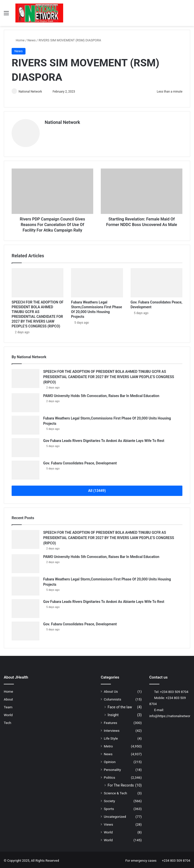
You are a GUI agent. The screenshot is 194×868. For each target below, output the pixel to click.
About (8, 697)
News (32, 40)
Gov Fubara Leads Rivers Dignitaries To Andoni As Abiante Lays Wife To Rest (104, 439)
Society (110, 799)
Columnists (113, 697)
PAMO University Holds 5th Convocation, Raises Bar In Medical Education (101, 394)
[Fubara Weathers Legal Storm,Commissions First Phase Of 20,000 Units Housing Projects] (97, 281)
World (8, 713)
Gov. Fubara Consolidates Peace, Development (80, 461)
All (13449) (97, 489)
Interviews (112, 729)
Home (18, 40)
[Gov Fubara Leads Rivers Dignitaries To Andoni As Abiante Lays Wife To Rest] (26, 446)
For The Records (121, 783)
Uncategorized (115, 815)
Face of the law (120, 705)
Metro (108, 744)
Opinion (110, 760)
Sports (109, 807)
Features (111, 721)
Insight (113, 713)
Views (108, 823)
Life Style (111, 737)
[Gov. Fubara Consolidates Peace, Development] (156, 281)
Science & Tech (115, 791)
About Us (111, 690)
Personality (112, 768)
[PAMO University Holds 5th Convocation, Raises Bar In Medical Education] (26, 401)
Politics (110, 776)
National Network (32, 92)
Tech (7, 721)
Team (8, 705)
